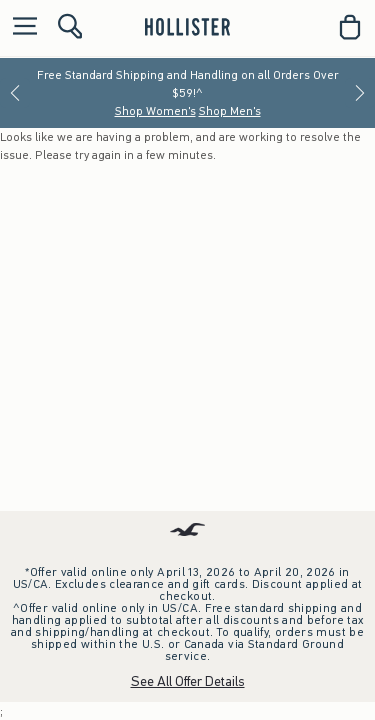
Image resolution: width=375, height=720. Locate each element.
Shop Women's (155, 111)
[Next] (360, 93)
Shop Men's (230, 111)
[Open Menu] (20, 27)
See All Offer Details (188, 681)
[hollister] (187, 27)
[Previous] (15, 93)
